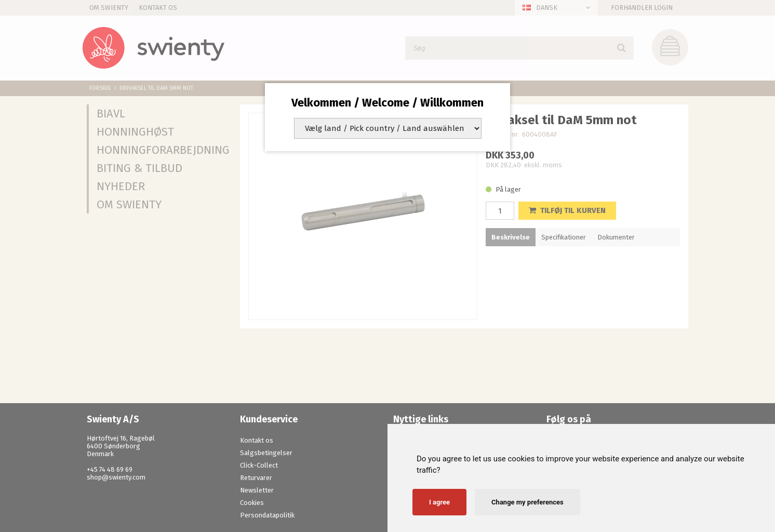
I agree (439, 502)
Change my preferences (527, 502)
